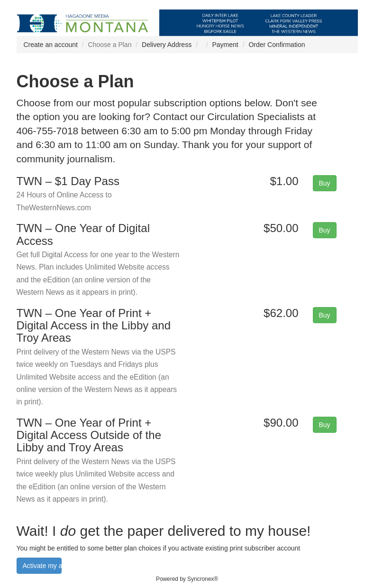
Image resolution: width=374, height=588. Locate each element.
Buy (325, 183)
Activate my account (42, 566)
